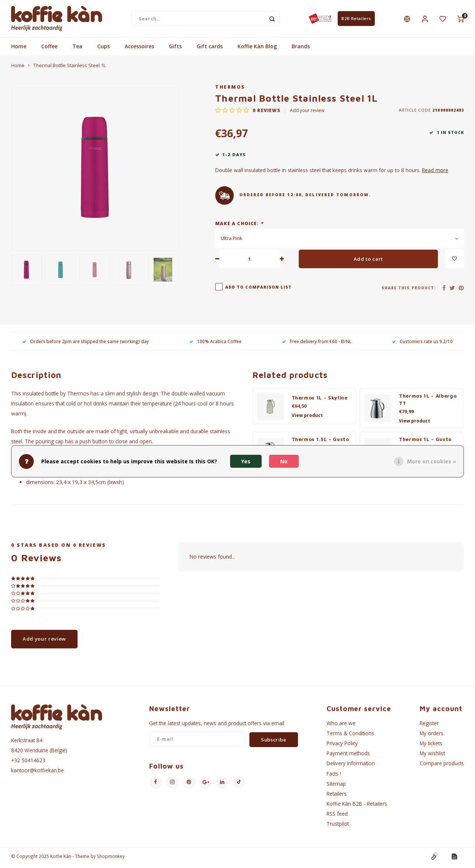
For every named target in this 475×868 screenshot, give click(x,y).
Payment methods (348, 756)
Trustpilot (338, 827)
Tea (77, 49)
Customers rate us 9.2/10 (422, 344)
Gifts (175, 49)
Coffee (49, 49)
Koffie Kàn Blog (257, 49)
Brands (301, 49)
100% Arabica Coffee (215, 344)
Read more (435, 173)
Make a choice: (239, 226)
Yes (246, 461)
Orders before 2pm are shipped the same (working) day (86, 344)
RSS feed (337, 817)
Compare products (442, 766)
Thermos (230, 90)
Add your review (307, 113)
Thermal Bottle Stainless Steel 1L (70, 68)
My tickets (431, 746)
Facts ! (334, 776)
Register (429, 726)
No (284, 461)
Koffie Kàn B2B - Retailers (357, 807)
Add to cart (368, 262)
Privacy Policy (342, 746)
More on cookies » (432, 461)
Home (19, 49)
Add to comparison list (259, 290)
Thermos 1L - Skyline (320, 401)
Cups (104, 49)
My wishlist (432, 756)
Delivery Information (351, 766)
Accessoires (139, 49)
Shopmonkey (111, 859)
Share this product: (409, 291)
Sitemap (336, 786)
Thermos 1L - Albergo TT (428, 402)
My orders (432, 736)
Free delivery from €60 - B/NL (317, 344)
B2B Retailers (356, 20)
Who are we (341, 726)
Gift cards (210, 49)
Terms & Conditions (350, 736)
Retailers (337, 797)
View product (307, 418)
